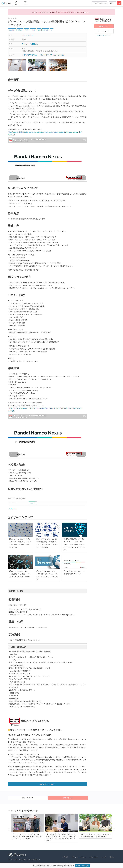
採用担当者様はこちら (100, 3)
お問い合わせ (94, 857)
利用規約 (65, 857)
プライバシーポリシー (79, 857)
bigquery (12, 30)
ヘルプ (104, 857)
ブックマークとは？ (104, 35)
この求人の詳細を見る (83, 866)
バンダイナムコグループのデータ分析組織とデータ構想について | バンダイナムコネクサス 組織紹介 (20, 574)
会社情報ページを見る (47, 784)
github (20, 30)
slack (26, 30)
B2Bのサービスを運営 (58, 55)
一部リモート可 (44, 55)
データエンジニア (28, 35)
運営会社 (112, 857)
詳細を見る (13, 509)
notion (33, 30)
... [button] (52, 30)
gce (39, 30)
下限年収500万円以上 (30, 55)
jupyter (46, 30)
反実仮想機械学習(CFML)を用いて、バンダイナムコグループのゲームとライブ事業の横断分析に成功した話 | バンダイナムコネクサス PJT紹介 (74, 545)
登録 (119, 3)
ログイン (112, 3)
